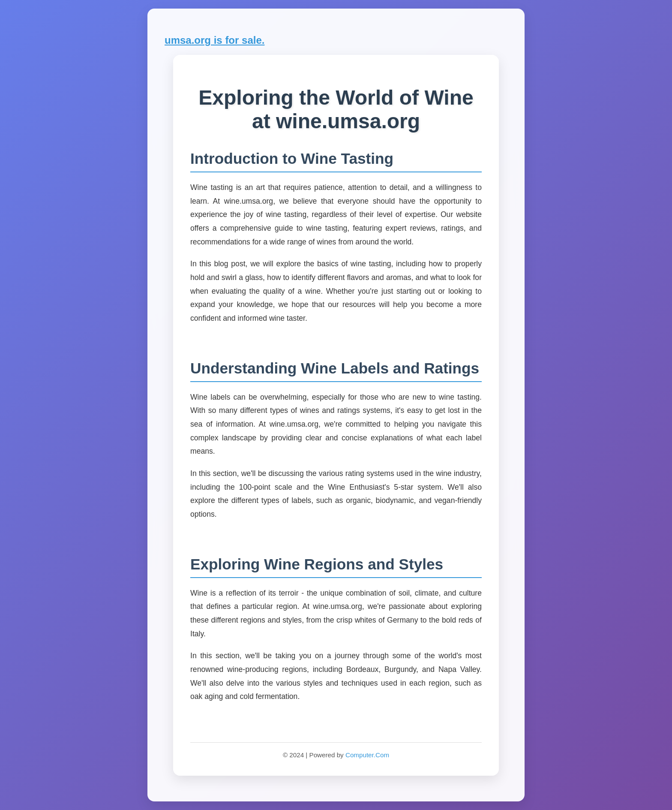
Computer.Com (367, 755)
